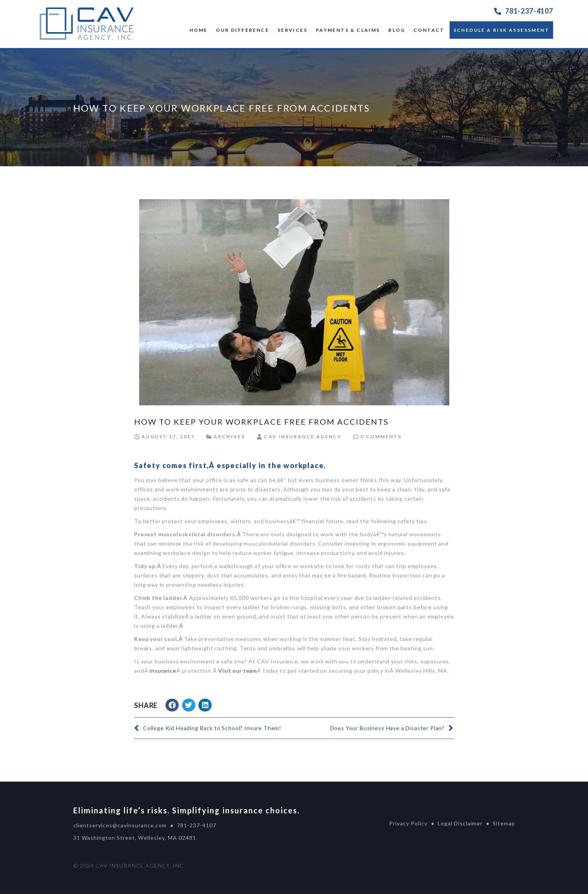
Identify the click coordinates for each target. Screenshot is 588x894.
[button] (172, 705)
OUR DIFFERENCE (242, 30)
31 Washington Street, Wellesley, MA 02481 (135, 838)
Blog (397, 30)
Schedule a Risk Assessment (501, 30)
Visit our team (238, 671)
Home (199, 30)
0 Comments (381, 437)
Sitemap (504, 823)
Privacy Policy (408, 823)
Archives (229, 437)
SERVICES (292, 30)
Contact (429, 30)
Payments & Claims (348, 30)
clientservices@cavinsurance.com (120, 825)
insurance (163, 671)
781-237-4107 (529, 11)
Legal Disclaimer (460, 823)
